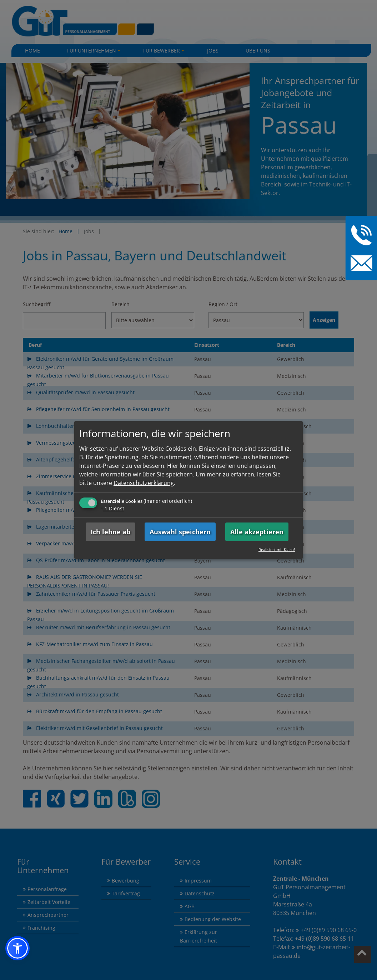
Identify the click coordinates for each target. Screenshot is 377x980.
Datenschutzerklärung (144, 483)
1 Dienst (112, 508)
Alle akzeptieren (257, 532)
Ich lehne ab (110, 532)
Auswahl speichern (180, 532)
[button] (17, 948)
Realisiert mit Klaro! (277, 549)
